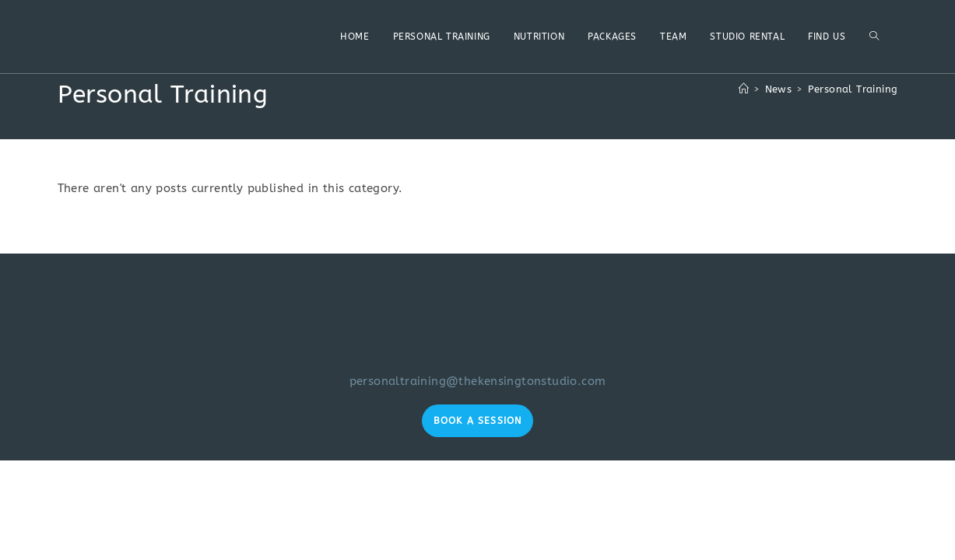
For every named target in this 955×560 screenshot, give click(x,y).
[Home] (744, 89)
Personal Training (853, 89)
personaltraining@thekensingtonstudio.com (478, 381)
